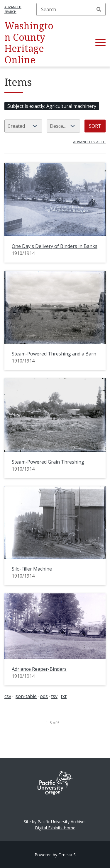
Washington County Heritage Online (29, 42)
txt (64, 696)
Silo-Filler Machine (32, 569)
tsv (54, 696)
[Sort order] (63, 126)
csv (8, 696)
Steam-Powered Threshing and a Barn (54, 354)
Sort (95, 126)
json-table (26, 696)
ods (44, 696)
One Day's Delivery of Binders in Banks (55, 246)
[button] (100, 43)
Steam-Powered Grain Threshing (48, 462)
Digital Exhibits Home (55, 828)
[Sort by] (23, 126)
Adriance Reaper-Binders (39, 669)
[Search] (71, 9)
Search (99, 9)
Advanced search (13, 9)
